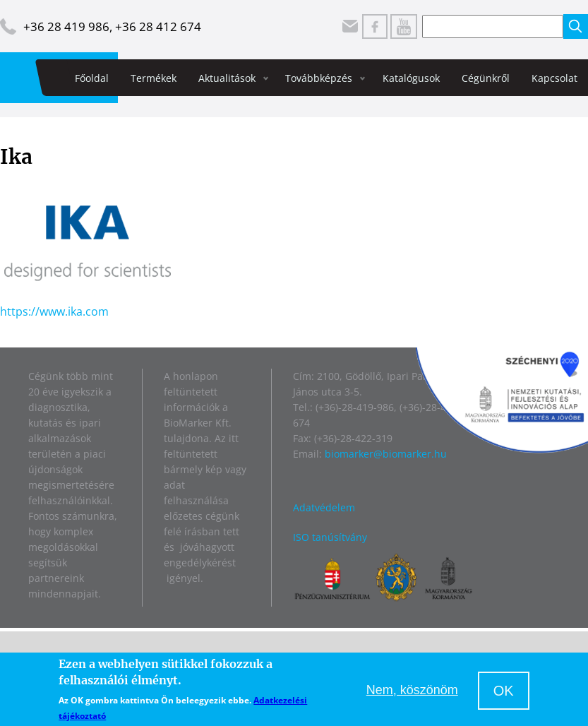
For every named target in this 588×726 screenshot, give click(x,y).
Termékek (154, 78)
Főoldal (92, 78)
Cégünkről (486, 78)
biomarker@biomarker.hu (386, 454)
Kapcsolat (554, 78)
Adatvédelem (324, 507)
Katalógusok (411, 78)
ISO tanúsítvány (330, 537)
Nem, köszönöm (412, 690)
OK (504, 691)
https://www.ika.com (54, 311)
